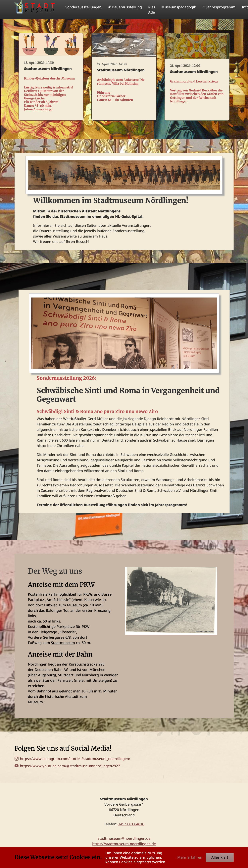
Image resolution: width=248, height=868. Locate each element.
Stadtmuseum (63, 651)
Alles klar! (220, 857)
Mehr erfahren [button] (190, 857)
